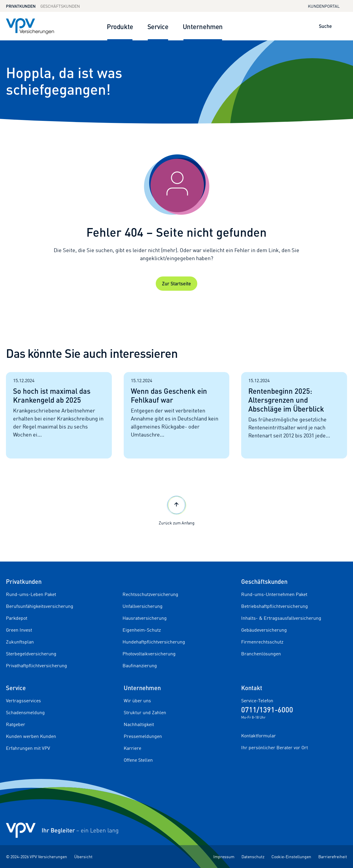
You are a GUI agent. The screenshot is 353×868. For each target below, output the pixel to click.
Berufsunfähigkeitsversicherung (40, 606)
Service (158, 26)
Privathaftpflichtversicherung (36, 665)
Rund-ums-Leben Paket (31, 594)
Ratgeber (16, 724)
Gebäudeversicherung (264, 630)
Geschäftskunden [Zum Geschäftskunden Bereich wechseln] (60, 6)
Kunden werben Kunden (31, 736)
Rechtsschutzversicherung (150, 594)
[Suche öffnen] (339, 26)
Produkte (120, 26)
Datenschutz (253, 857)
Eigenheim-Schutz (142, 630)
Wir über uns (137, 701)
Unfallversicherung (143, 606)
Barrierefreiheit (333, 857)
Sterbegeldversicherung (31, 654)
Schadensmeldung (25, 712)
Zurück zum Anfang (177, 510)
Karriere (132, 748)
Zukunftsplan (20, 642)
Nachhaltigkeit (139, 724)
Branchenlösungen (261, 654)
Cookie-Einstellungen (291, 857)
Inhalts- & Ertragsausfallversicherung (281, 618)
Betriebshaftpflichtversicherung (275, 606)
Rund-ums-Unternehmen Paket (274, 594)
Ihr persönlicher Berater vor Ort (275, 747)
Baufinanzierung (140, 665)
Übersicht (83, 857)
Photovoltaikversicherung (149, 654)
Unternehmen (203, 26)
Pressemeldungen (143, 736)
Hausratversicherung (145, 618)
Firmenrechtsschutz (262, 642)
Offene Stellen (138, 760)
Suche (325, 26)
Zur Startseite (176, 283)
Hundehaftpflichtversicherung (154, 642)
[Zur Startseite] (30, 26)
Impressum (224, 857)
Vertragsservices (23, 701)
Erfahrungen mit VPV (28, 748)
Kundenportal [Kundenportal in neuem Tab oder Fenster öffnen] (327, 6)
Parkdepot (17, 618)
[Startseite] (8, 133)
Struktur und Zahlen (145, 712)
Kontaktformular (259, 736)
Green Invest (19, 630)
